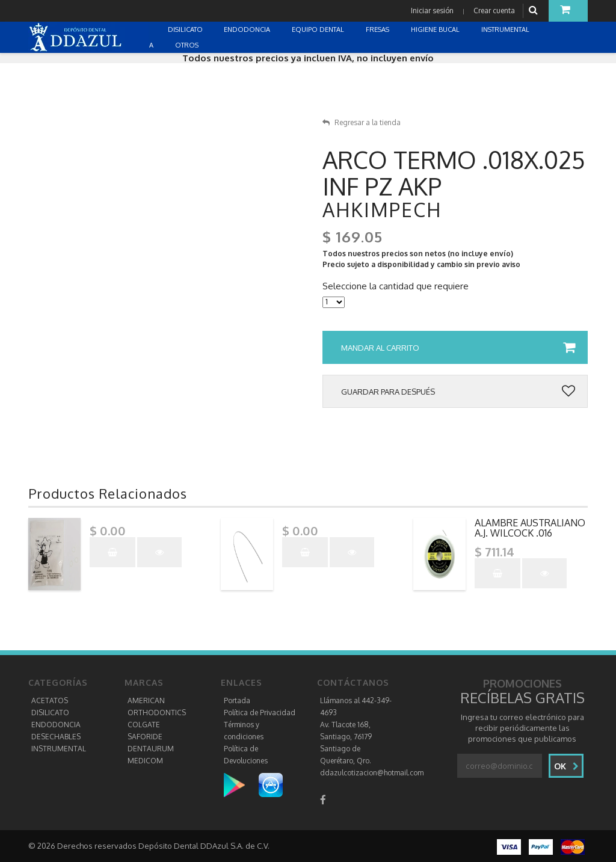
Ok (566, 766)
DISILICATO (50, 713)
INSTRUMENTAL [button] (506, 29)
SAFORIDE (145, 737)
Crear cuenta (494, 11)
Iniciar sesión (432, 11)
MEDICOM (145, 761)
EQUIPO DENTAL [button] (319, 29)
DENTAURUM (151, 749)
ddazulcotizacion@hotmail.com (372, 773)
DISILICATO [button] (186, 29)
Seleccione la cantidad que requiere (396, 286)
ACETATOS (50, 700)
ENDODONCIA (56, 725)
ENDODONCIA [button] (248, 29)
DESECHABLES (56, 737)
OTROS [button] (188, 45)
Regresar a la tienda (362, 122)
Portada (237, 700)
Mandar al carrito (458, 348)
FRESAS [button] (378, 29)
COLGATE (144, 725)
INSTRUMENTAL (59, 749)
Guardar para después (458, 392)
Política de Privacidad (260, 713)
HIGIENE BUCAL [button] (436, 29)
